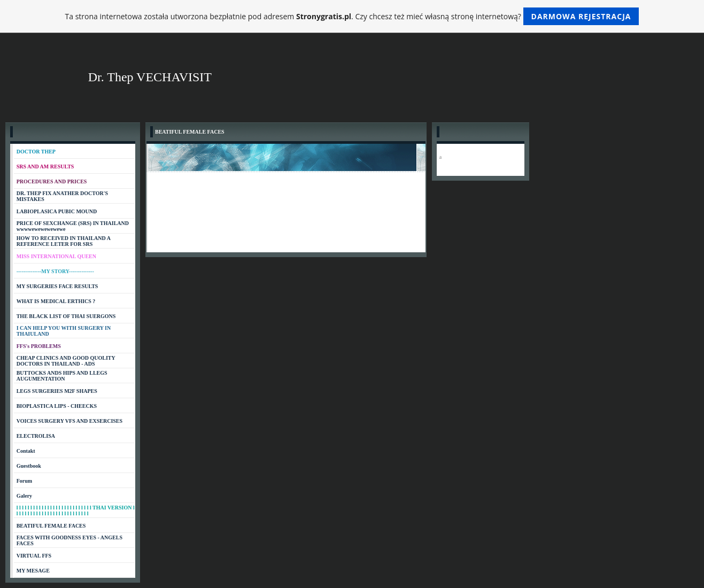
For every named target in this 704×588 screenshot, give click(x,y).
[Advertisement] (286, 337)
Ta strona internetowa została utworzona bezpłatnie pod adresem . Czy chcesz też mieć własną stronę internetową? (352, 16)
